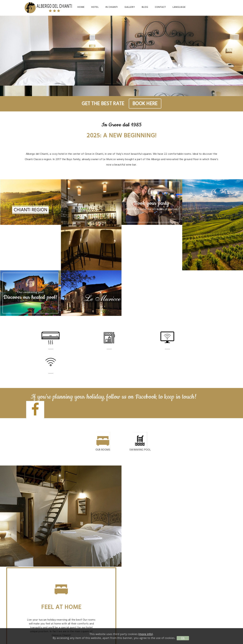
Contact (160, 7)
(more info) (146, 634)
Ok (183, 638)
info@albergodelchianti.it (188, 563)
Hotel (95, 7)
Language (179, 7)
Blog (145, 7)
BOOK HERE (145, 104)
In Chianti (112, 7)
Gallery (130, 7)
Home (81, 7)
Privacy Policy (188, 596)
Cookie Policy (188, 600)
